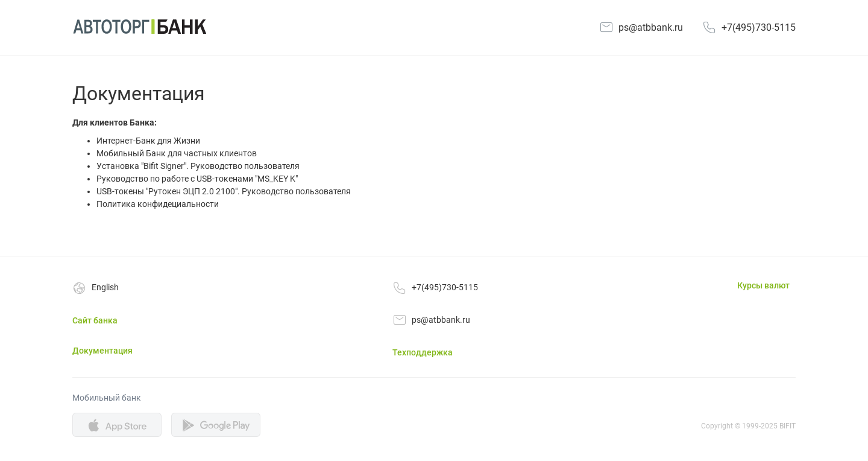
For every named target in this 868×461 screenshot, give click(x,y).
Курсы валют (763, 285)
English (105, 287)
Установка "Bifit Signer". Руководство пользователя (198, 166)
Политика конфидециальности (158, 204)
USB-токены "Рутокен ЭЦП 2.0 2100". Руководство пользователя (224, 191)
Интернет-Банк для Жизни (148, 141)
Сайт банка (95, 320)
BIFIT (788, 426)
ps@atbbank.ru (651, 27)
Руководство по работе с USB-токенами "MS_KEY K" (197, 179)
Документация (102, 351)
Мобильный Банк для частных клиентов (177, 153)
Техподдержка (423, 352)
